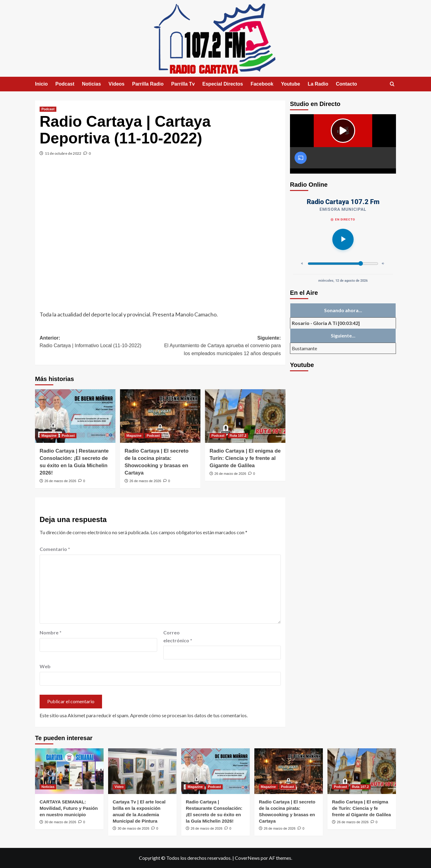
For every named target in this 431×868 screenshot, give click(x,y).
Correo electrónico (178, 636)
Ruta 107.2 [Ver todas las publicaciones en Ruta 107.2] (238, 436)
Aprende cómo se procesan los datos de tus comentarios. (189, 715)
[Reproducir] (343, 239)
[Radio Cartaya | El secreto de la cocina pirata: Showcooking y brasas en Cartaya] (160, 416)
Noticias (91, 84)
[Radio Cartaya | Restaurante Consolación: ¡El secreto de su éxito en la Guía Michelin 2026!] (75, 416)
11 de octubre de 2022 (63, 153)
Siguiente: (221, 346)
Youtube (290, 84)
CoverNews (247, 858)
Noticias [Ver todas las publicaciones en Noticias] (48, 787)
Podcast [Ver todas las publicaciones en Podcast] (48, 109)
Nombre (51, 632)
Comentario (55, 549)
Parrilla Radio (148, 84)
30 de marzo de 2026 (60, 822)
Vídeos (116, 84)
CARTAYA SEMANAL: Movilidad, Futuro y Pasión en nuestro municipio (69, 808)
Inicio (41, 84)
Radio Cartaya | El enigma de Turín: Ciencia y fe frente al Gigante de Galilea (245, 458)
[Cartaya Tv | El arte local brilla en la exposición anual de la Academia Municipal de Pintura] (142, 771)
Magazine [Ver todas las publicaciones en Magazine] (49, 436)
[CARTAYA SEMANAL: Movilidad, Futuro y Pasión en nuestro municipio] (69, 771)
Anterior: (100, 342)
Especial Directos (223, 84)
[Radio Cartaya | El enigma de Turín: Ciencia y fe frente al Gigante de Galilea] (245, 416)
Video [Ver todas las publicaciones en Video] (119, 787)
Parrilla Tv (183, 84)
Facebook (262, 84)
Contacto (346, 84)
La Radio (318, 84)
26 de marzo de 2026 (60, 481)
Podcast (65, 84)
